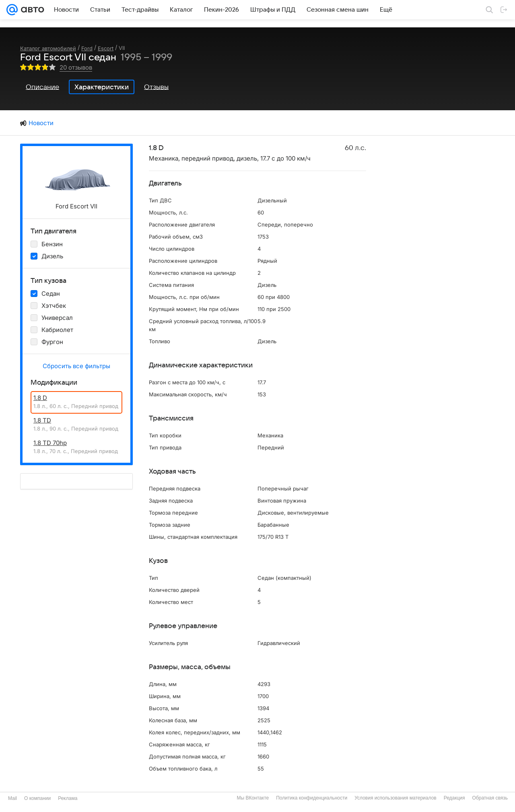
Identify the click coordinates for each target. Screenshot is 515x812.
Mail (12, 798)
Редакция (454, 798)
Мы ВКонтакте (253, 798)
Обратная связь (490, 798)
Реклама (68, 798)
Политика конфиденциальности (312, 798)
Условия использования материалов (395, 798)
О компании (37, 798)
